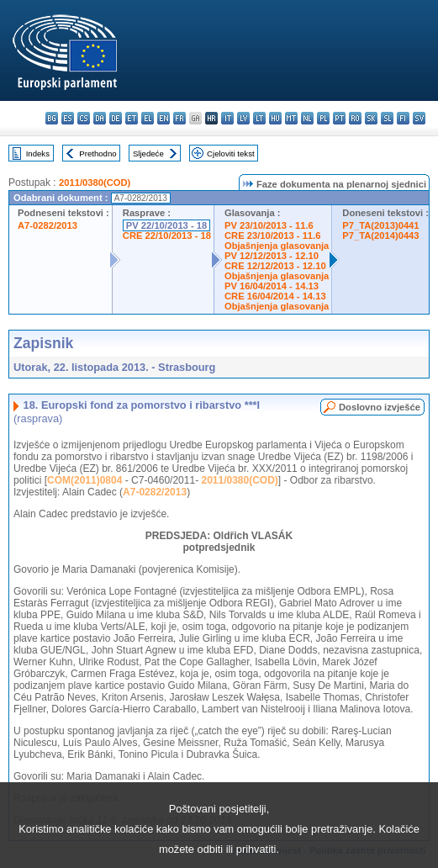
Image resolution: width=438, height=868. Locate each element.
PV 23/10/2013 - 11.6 (269, 225)
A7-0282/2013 (47, 225)
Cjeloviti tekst (231, 153)
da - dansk (100, 118)
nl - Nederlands (307, 118)
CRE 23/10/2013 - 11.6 (272, 236)
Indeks (38, 153)
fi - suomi (403, 118)
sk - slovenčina (371, 118)
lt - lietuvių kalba (259, 118)
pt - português (339, 118)
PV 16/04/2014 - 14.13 (272, 286)
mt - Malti (291, 118)
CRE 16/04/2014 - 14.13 (275, 296)
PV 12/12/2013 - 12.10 (272, 256)
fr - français (179, 118)
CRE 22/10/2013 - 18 (167, 236)
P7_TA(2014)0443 (380, 236)
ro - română (355, 118)
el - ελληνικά (148, 118)
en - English (164, 118)
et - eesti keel (132, 118)
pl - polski (323, 118)
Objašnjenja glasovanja (277, 246)
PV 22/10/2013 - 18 (166, 225)
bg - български (52, 118)
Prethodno (98, 153)
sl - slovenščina (387, 118)
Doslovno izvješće (380, 407)
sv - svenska (419, 118)
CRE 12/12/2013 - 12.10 (275, 266)
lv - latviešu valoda (243, 118)
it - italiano (227, 118)
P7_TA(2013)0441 (380, 225)
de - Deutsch (116, 118)
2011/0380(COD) (95, 183)
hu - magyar (275, 118)
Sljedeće (148, 153)
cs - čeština (84, 118)
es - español (68, 118)
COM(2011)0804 (84, 480)
